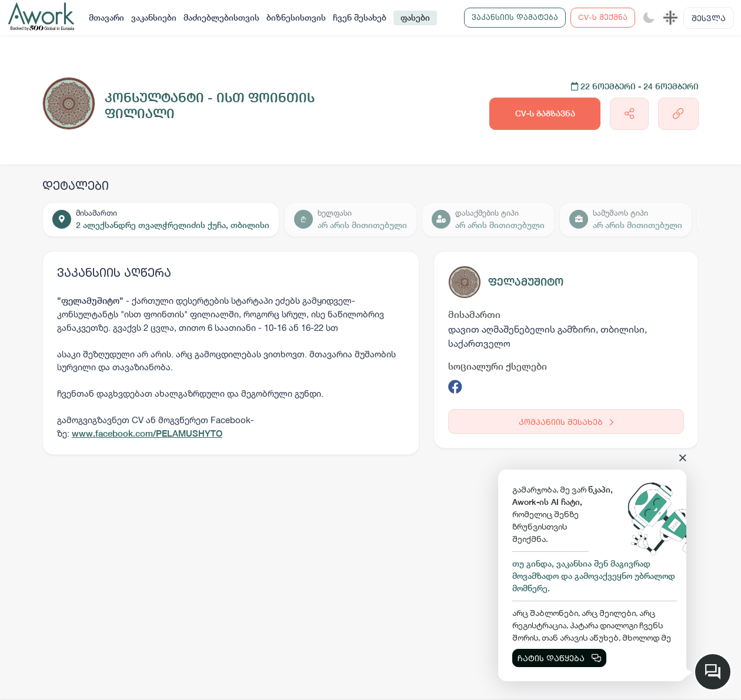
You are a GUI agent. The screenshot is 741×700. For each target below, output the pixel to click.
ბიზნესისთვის (296, 18)
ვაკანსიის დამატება (515, 17)
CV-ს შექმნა (603, 17)
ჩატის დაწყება (559, 658)
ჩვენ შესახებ (360, 18)
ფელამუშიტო (526, 282)
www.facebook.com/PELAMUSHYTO (147, 433)
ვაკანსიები (154, 18)
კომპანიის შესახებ (566, 422)
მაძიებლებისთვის (221, 18)
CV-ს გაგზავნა (545, 113)
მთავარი (106, 18)
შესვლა (709, 18)
